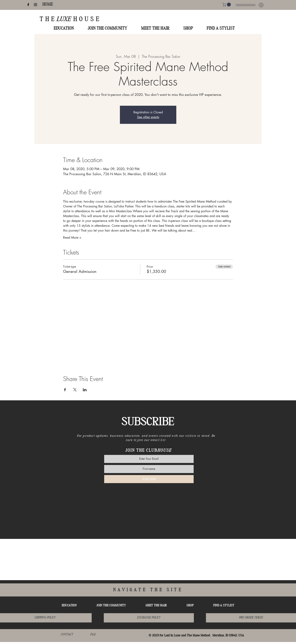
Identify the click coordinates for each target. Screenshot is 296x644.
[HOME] (47, 5)
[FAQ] (93, 635)
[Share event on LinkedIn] (85, 390)
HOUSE (87, 20)
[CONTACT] (67, 635)
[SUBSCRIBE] (149, 479)
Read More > (72, 238)
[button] (227, 5)
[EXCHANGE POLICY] (149, 618)
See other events (148, 117)
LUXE (65, 20)
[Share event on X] (75, 390)
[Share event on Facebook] (65, 390)
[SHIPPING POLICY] (45, 618)
